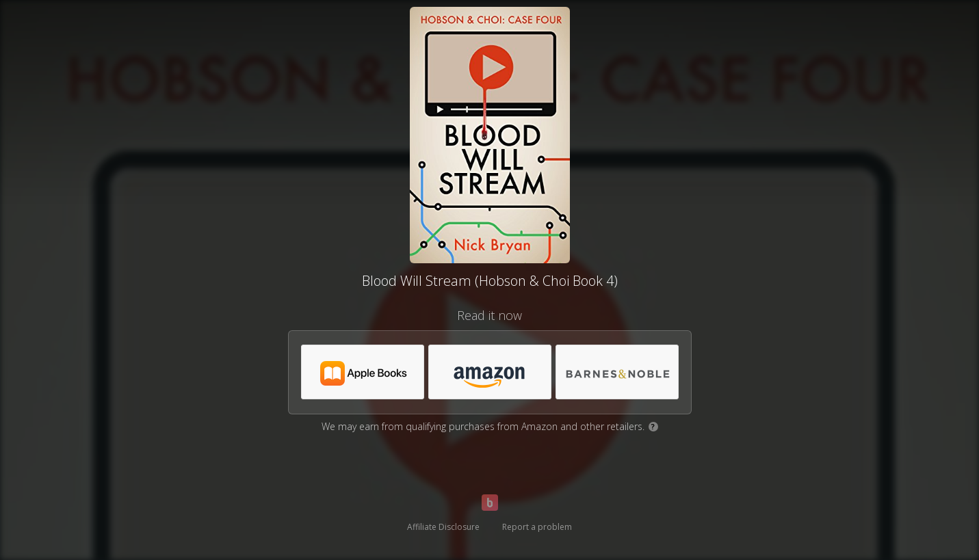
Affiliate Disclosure (443, 527)
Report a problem (537, 527)
